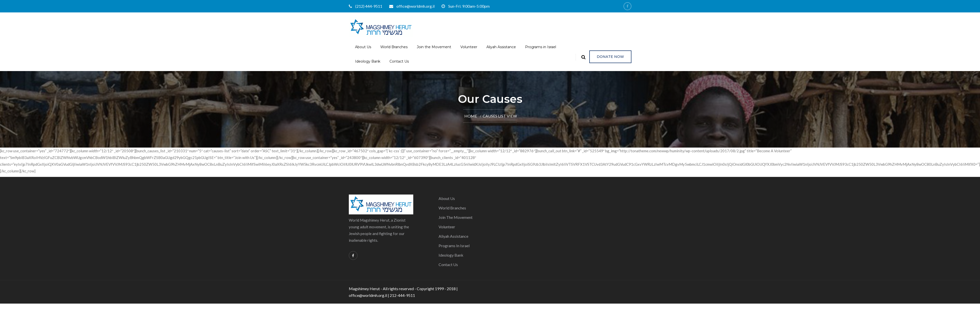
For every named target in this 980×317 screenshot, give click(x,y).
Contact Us (399, 61)
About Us (363, 47)
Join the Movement (434, 47)
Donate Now (610, 57)
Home (471, 116)
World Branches (394, 47)
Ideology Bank (368, 61)
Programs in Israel (541, 47)
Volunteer (469, 47)
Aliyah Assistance (501, 47)
